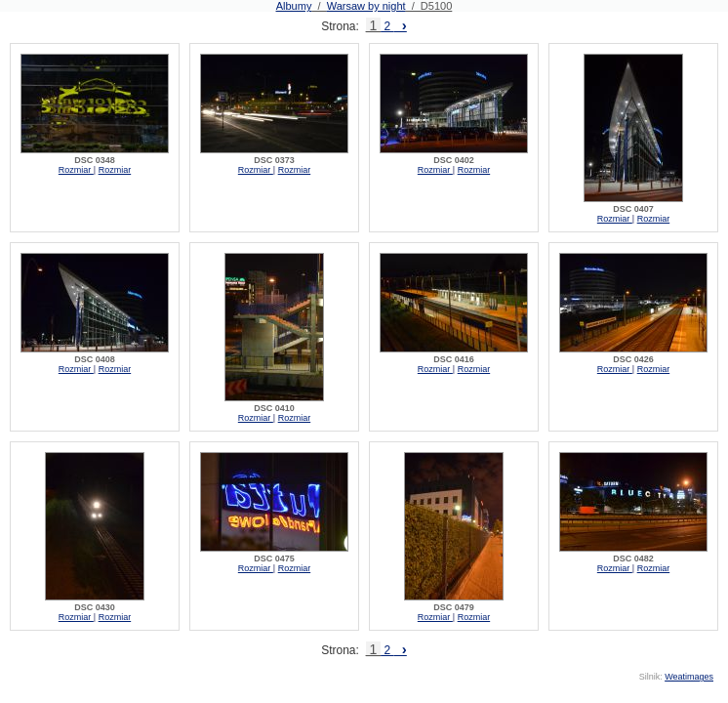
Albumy (294, 6)
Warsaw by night (366, 6)
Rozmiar (76, 170)
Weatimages (689, 677)
